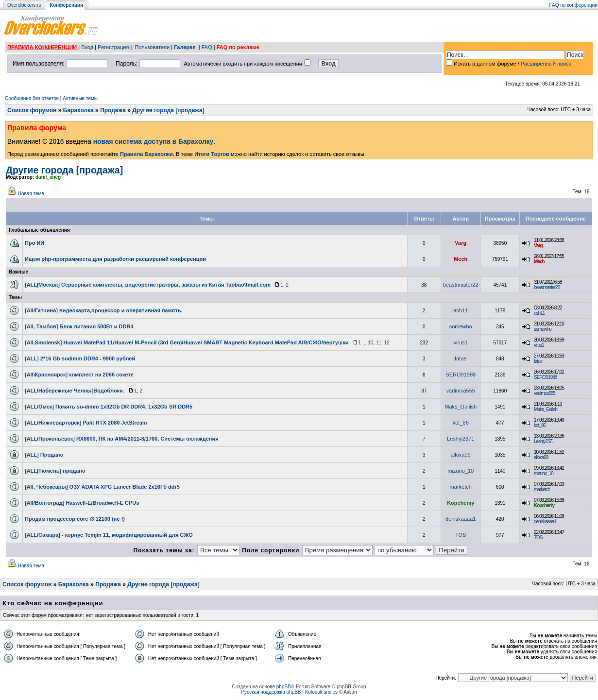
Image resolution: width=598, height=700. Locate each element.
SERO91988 (461, 375)
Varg (461, 243)
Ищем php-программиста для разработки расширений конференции (115, 259)
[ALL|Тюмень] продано (55, 471)
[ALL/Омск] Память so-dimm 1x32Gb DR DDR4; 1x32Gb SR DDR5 (109, 407)
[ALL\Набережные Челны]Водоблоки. (75, 391)
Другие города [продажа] (168, 110)
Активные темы (80, 98)
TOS (461, 535)
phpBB (284, 687)
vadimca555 (461, 391)
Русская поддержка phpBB (271, 692)
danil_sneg (48, 177)
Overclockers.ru (24, 5)
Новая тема (31, 194)
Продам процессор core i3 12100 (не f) (75, 519)
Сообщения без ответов (32, 98)
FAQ (207, 47)
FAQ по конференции (573, 5)
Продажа (113, 110)
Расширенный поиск (546, 64)
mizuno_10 (461, 471)
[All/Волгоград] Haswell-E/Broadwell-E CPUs (82, 503)
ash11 (461, 310)
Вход (87, 47)
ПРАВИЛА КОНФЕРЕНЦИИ (42, 47)
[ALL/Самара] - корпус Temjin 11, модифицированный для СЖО (109, 535)
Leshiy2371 (461, 439)
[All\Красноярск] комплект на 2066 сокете (79, 375)
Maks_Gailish (461, 407)
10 (370, 343)
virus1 (461, 342)
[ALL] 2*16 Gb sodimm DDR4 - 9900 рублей (80, 359)
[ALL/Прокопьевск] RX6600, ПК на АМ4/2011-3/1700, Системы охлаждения (122, 439)
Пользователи (152, 47)
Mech (461, 259)
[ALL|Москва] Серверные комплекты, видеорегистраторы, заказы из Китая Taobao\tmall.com (148, 285)
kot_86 (461, 423)
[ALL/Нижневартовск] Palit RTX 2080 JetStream (86, 423)
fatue (461, 359)
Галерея (185, 47)
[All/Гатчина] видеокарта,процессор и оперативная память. (103, 310)
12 (387, 343)
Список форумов (32, 110)
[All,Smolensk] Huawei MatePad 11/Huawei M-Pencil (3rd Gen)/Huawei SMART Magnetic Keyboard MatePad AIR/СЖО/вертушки (187, 342)
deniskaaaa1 (461, 519)
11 (379, 343)
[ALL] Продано (44, 455)
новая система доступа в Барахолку (153, 142)
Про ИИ (34, 243)
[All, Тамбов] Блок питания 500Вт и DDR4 (79, 326)
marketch (461, 487)
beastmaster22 (461, 285)
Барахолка (78, 110)
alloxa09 (461, 455)
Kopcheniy (461, 503)
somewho (461, 326)
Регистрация (113, 47)
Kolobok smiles (321, 692)
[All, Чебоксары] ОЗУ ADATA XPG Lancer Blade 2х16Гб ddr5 (102, 487)
